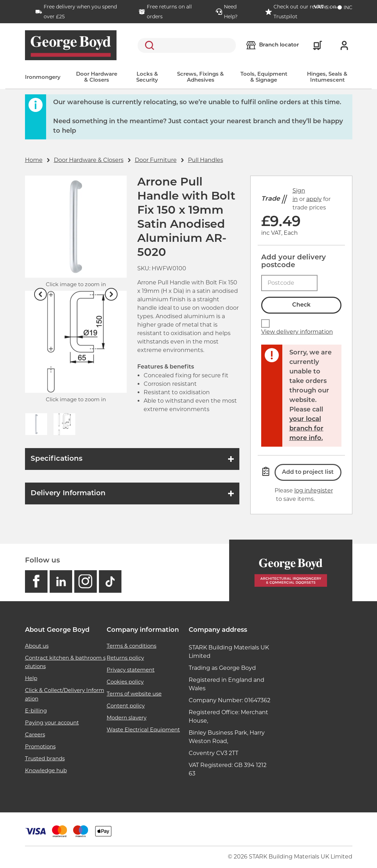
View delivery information (297, 332)
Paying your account (52, 722)
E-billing (36, 710)
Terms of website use (134, 694)
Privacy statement (131, 670)
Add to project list (308, 472)
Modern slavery (127, 718)
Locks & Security (147, 77)
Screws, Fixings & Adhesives (200, 77)
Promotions (40, 746)
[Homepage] (291, 570)
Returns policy (125, 658)
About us (37, 646)
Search (148, 45)
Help (31, 678)
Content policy (126, 706)
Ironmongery (43, 78)
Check (301, 305)
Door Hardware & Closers (97, 77)
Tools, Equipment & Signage (264, 77)
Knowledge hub (46, 770)
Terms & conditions (131, 646)
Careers (35, 734)
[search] (187, 45)
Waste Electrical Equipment (143, 729)
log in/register (314, 490)
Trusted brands (45, 758)
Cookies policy (125, 682)
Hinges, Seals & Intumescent (327, 77)
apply (314, 199)
